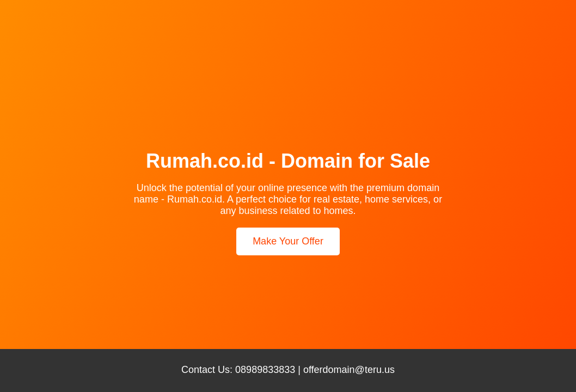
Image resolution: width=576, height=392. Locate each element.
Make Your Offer (288, 241)
